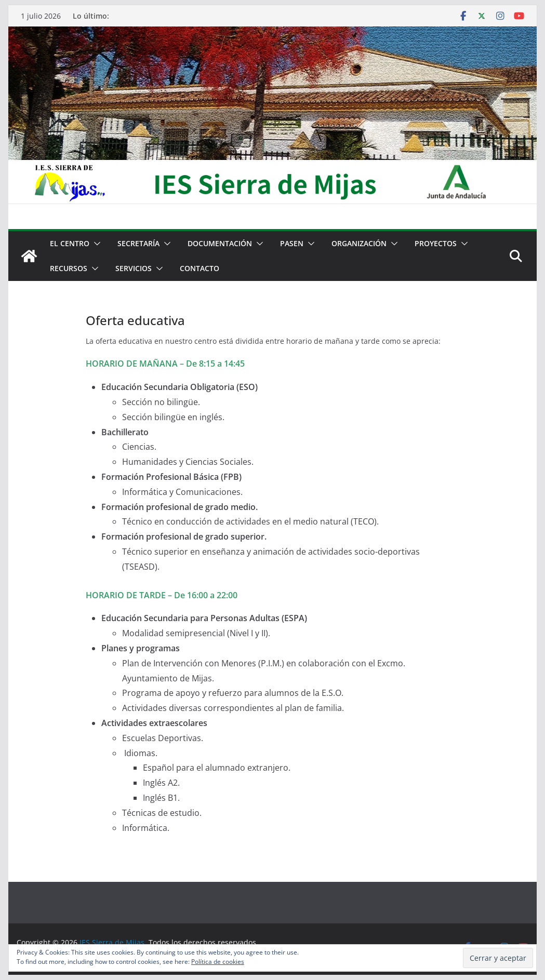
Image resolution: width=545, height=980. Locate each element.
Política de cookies (218, 962)
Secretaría (138, 243)
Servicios (134, 268)
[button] (95, 244)
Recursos (69, 268)
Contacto (200, 268)
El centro (70, 243)
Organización (359, 243)
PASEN (292, 243)
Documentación (220, 243)
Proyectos (436, 243)
